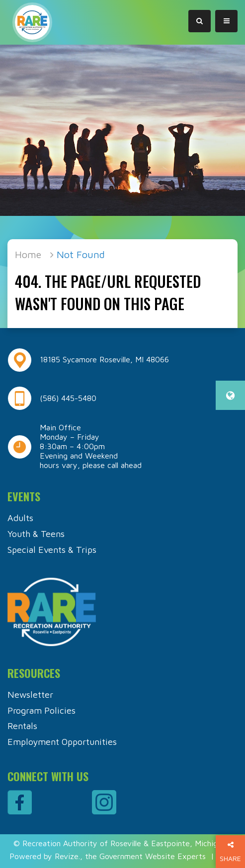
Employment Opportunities (62, 742)
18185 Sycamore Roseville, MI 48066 (104, 359)
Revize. (67, 856)
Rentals (22, 726)
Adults (20, 518)
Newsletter (30, 695)
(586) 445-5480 (68, 398)
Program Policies (41, 710)
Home (28, 254)
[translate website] (230, 395)
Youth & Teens (36, 534)
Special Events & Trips (52, 550)
